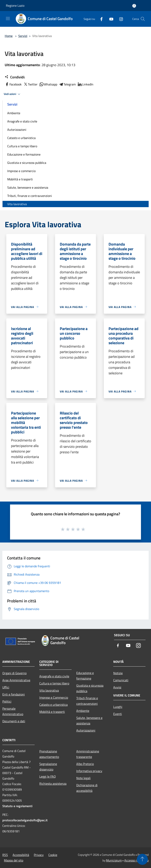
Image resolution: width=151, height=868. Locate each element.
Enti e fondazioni (14, 694)
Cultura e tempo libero (22, 146)
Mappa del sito (14, 860)
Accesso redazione (136, 860)
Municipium (114, 860)
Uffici (6, 687)
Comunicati (121, 680)
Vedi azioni (13, 94)
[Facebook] (100, 19)
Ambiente (14, 113)
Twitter (30, 84)
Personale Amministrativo (13, 711)
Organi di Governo (14, 673)
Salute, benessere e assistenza (28, 187)
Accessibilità (21, 855)
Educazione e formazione (24, 154)
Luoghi (118, 707)
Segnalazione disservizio (48, 767)
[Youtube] (110, 19)
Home (9, 36)
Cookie (53, 855)
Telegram (67, 84)
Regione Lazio (15, 6)
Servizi (23, 36)
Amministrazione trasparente (88, 754)
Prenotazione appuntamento (49, 754)
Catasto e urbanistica (21, 138)
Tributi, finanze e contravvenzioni (30, 196)
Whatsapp (48, 84)
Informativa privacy (89, 771)
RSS (5, 855)
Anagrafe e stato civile (22, 121)
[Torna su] (142, 859)
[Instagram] (120, 19)
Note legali (83, 778)
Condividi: (15, 77)
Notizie (118, 673)
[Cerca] (143, 19)
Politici (7, 701)
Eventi (118, 714)
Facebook (13, 84)
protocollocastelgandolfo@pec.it (25, 820)
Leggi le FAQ (48, 776)
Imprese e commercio (21, 171)
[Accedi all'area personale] (134, 6)
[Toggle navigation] (8, 19)
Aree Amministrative (16, 680)
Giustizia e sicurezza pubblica (27, 163)
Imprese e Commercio (54, 697)
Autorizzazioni (17, 130)
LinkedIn (85, 84)
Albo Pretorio (85, 764)
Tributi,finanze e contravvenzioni (87, 701)
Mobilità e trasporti (20, 179)
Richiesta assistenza (53, 784)
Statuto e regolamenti (17, 806)
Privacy (39, 855)
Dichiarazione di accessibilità (87, 788)
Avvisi (117, 687)
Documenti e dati (14, 721)
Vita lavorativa (17, 204)
